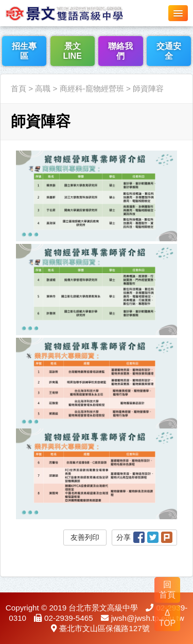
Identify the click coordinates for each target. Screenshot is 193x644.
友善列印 (85, 537)
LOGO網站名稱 (77, 13)
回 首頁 (167, 590)
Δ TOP (168, 618)
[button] (178, 13)
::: (3, 68)
